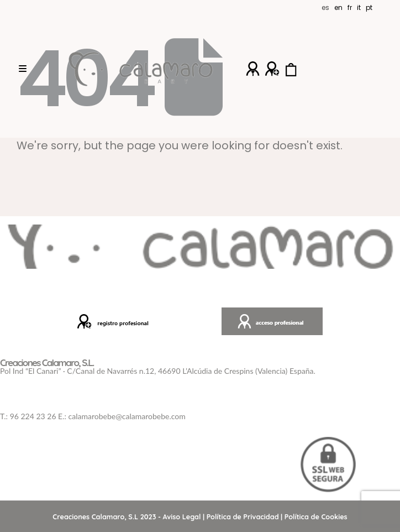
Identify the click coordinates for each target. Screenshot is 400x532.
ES (325, 7)
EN (338, 7)
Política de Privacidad (243, 517)
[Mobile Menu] (23, 69)
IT (359, 7)
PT (369, 7)
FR (350, 7)
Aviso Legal (182, 517)
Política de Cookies (316, 517)
